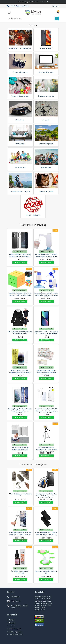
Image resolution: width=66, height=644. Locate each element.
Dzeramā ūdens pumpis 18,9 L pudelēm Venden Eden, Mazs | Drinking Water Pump (46, 295)
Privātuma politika (15, 632)
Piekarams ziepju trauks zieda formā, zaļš (46, 572)
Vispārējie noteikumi (16, 635)
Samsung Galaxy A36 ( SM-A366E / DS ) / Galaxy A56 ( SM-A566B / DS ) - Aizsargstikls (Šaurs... (20, 411)
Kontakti (11, 6)
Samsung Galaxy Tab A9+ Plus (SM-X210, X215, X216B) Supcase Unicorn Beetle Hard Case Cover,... (46, 496)
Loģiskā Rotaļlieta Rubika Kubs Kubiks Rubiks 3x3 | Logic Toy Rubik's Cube (20, 294)
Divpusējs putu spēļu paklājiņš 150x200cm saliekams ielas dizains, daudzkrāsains (46, 372)
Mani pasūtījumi (22, 6)
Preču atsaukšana (15, 629)
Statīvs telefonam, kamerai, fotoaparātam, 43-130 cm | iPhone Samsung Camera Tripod (46, 449)
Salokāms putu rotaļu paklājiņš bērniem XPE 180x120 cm (20, 449)
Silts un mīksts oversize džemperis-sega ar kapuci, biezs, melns (20, 333)
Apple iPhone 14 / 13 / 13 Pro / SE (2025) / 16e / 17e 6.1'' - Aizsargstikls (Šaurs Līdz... (46, 333)
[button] (56, 6)
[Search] (57, 19)
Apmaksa (12, 623)
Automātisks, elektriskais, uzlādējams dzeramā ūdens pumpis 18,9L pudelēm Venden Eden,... (46, 256)
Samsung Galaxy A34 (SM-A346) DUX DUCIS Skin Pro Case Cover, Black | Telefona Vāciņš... (46, 534)
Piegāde (12, 620)
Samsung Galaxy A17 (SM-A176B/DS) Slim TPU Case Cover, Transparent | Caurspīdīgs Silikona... (20, 256)
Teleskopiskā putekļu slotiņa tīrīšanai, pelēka (20, 495)
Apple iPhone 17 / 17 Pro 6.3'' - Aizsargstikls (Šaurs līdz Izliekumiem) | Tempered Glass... (20, 372)
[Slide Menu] (9, 13)
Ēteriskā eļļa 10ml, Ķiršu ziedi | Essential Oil (20, 572)
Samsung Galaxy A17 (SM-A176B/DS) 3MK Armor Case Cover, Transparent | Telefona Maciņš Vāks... (46, 411)
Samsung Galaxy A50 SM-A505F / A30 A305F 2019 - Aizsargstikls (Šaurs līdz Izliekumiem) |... (20, 534)
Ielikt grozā (20, 263)
